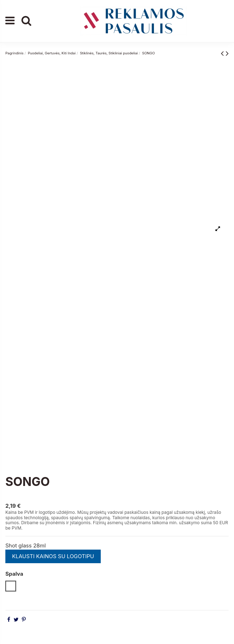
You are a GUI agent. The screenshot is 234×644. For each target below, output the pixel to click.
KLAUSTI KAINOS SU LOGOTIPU (53, 556)
